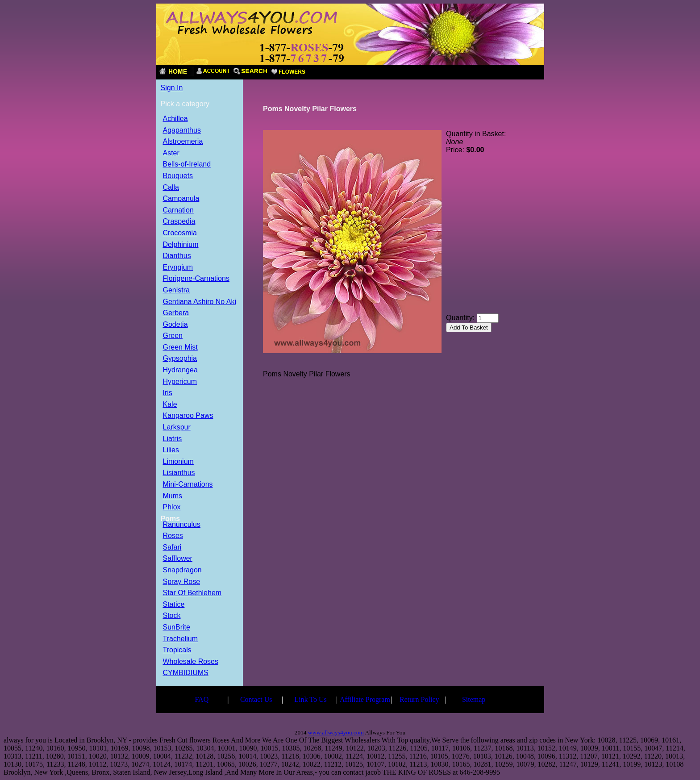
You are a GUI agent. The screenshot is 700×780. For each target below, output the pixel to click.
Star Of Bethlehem (192, 593)
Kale (170, 405)
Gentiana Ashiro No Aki (200, 302)
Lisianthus (179, 473)
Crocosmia (180, 233)
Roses (173, 536)
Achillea (175, 119)
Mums (173, 496)
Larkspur (177, 428)
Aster (171, 153)
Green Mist (180, 348)
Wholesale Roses (191, 662)
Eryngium (178, 268)
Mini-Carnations (188, 485)
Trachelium (181, 639)
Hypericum (180, 382)
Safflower (178, 559)
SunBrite (177, 628)
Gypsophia (180, 359)
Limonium (178, 462)
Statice (174, 605)
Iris (168, 393)
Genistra (176, 290)
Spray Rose (182, 582)
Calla (171, 188)
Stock (172, 616)
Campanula (181, 199)
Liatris (173, 439)
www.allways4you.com (336, 732)
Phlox (172, 507)
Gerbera (176, 313)
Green (173, 336)
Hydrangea (180, 370)
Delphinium (181, 245)
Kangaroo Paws (188, 416)
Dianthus (177, 256)
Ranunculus (182, 525)
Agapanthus (182, 131)
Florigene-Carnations (196, 279)
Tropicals (177, 650)
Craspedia (179, 222)
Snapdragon (182, 570)
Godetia (175, 325)
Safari (172, 548)
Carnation (178, 211)
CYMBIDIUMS (186, 673)
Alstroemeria (183, 142)
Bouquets (178, 176)
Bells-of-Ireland (187, 165)
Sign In (172, 88)
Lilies (171, 450)
